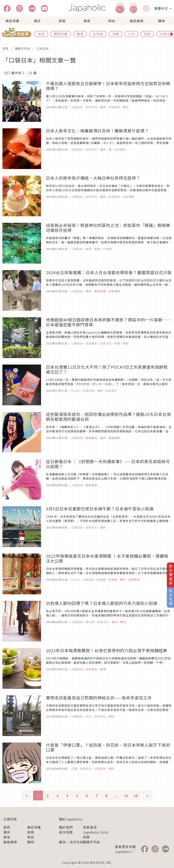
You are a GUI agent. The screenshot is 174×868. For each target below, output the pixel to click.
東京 (41, 34)
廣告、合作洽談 (71, 842)
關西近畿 (61, 34)
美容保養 (12, 21)
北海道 (98, 34)
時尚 (112, 21)
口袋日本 (43, 48)
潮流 (37, 21)
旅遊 (62, 21)
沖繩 (115, 34)
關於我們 (66, 827)
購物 (162, 21)
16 (136, 795)
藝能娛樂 (137, 21)
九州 (131, 34)
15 (126, 795)
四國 (147, 34)
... (117, 795)
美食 (87, 21)
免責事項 (90, 827)
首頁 (6, 48)
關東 (80, 34)
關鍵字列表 (23, 48)
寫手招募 (66, 832)
